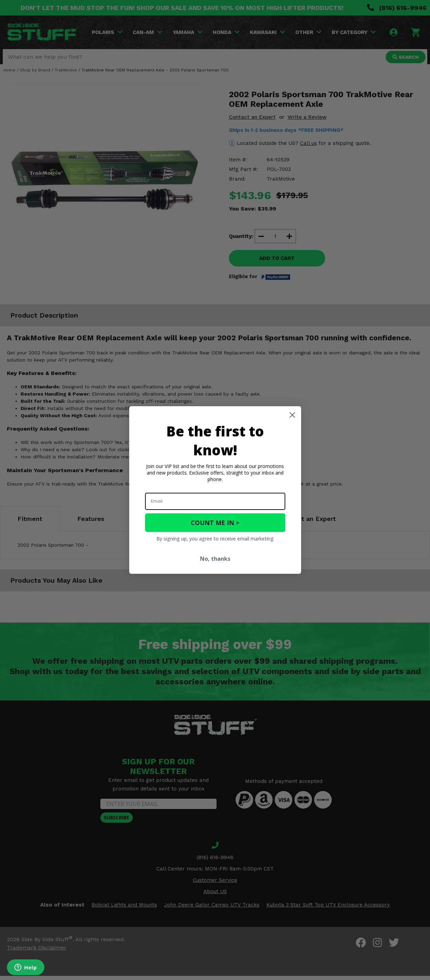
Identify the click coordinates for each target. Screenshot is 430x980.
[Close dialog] (292, 415)
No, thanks (215, 559)
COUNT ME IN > (215, 523)
